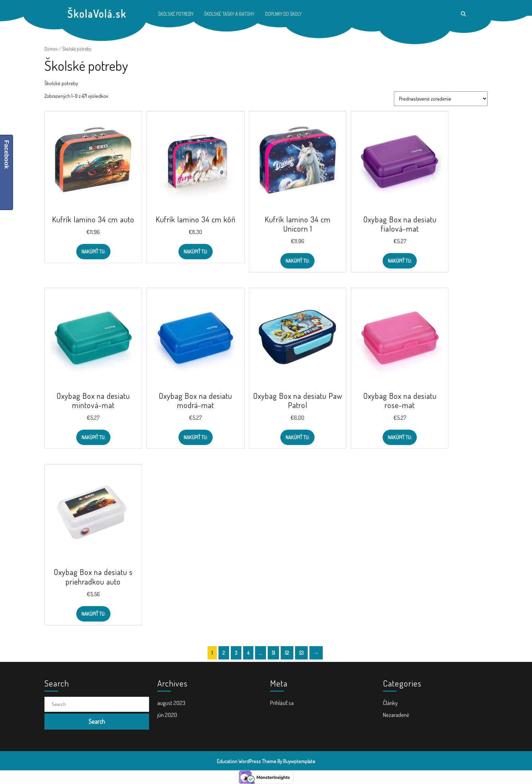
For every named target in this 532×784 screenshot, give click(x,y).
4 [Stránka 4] (248, 653)
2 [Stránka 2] (224, 653)
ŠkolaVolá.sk (97, 14)
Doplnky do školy (283, 14)
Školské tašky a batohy (229, 14)
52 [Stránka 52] (287, 653)
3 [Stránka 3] (236, 653)
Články (390, 703)
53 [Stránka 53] (301, 653)
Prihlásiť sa (282, 703)
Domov (51, 49)
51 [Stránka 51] (273, 653)
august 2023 (171, 703)
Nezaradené (396, 715)
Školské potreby (176, 14)
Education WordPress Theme (247, 761)
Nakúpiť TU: (93, 252)
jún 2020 (167, 715)
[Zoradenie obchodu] (441, 99)
